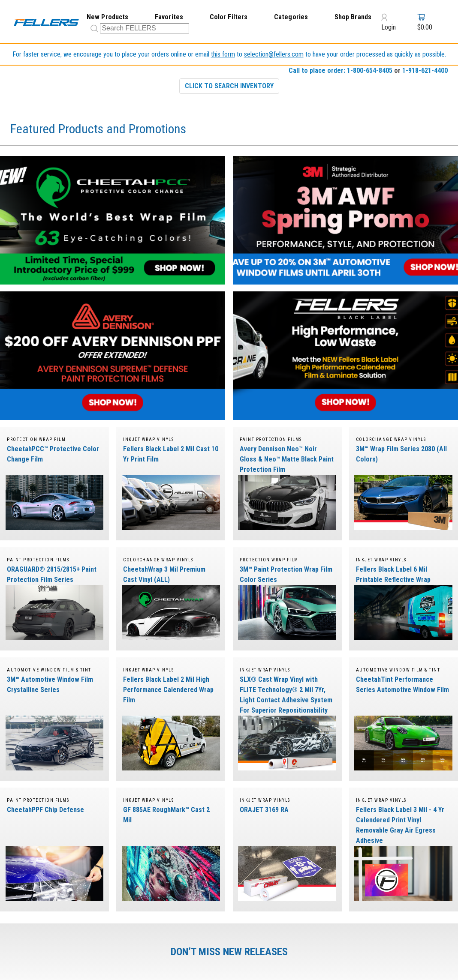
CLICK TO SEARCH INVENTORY (229, 86)
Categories (291, 17)
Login (389, 22)
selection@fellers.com (274, 54)
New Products (108, 17)
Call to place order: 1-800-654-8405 (340, 70)
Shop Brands (353, 17)
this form (223, 54)
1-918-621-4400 (425, 70)
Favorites (169, 17)
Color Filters (229, 17)
